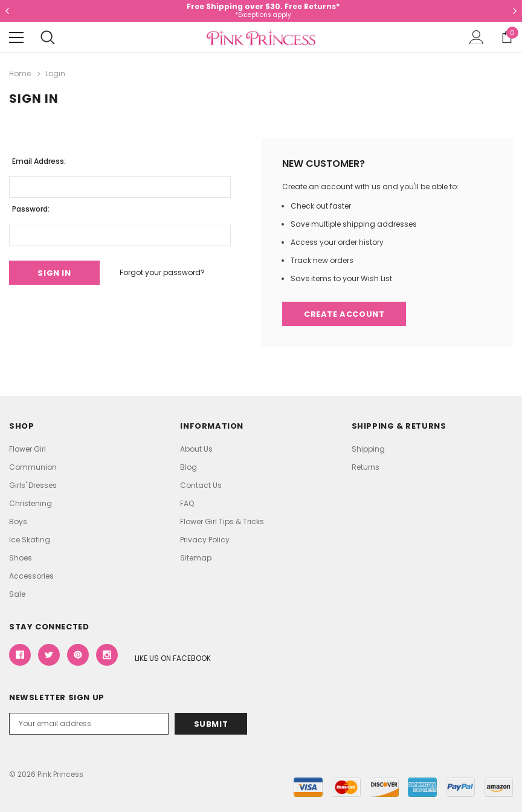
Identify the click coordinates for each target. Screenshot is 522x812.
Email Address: (39, 161)
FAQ (187, 503)
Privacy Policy (205, 540)
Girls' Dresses (33, 485)
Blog (188, 467)
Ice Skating (30, 540)
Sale (17, 594)
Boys (18, 521)
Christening (31, 503)
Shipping (368, 449)
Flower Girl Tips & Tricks (222, 521)
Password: (31, 209)
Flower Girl (27, 449)
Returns (366, 467)
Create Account (344, 314)
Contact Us (201, 485)
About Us (196, 449)
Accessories (31, 576)
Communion (33, 467)
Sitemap (196, 558)
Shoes (21, 558)
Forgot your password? (162, 272)
